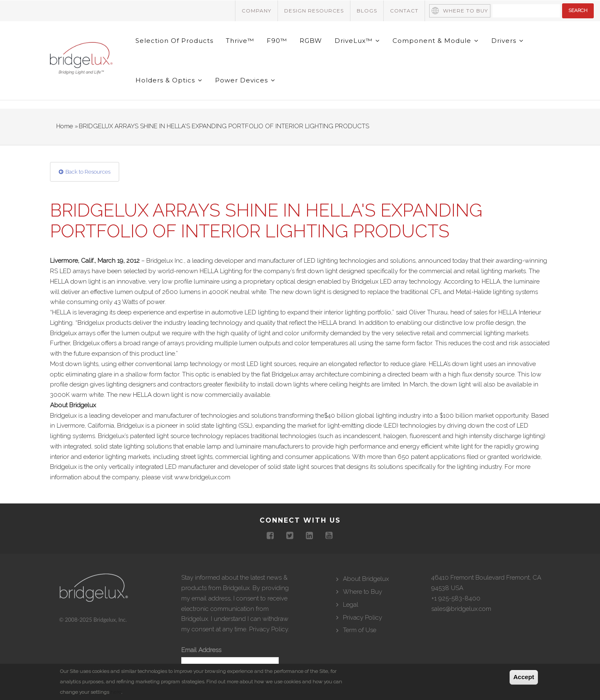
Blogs (367, 11)
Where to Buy (465, 11)
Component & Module (436, 41)
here (116, 692)
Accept (524, 677)
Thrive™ (240, 41)
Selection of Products (174, 41)
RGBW (311, 41)
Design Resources (314, 11)
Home (65, 126)
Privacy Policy (269, 629)
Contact (404, 11)
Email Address (201, 650)
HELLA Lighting (221, 271)
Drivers (507, 41)
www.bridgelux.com (202, 477)
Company (256, 11)
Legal (351, 605)
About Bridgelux (366, 579)
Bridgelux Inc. (165, 261)
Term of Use (360, 630)
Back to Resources (88, 172)
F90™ (277, 41)
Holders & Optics (169, 80)
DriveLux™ (357, 41)
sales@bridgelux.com (461, 609)
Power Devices (245, 80)
